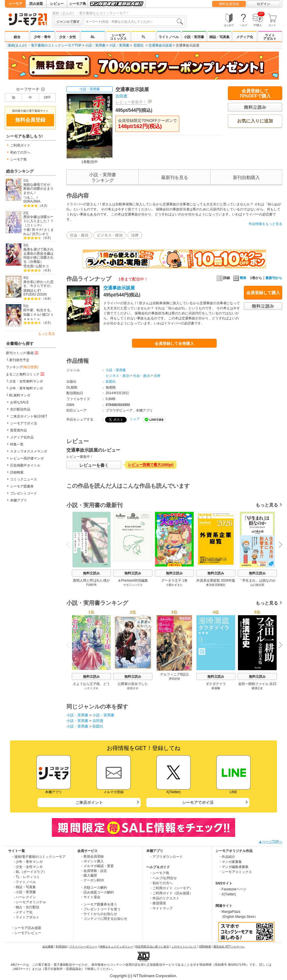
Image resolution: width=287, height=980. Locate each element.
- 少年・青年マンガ (28, 862)
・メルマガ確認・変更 (97, 866)
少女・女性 (68, 37)
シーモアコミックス (118, 37)
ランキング (22, 367)
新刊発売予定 (19, 360)
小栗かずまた (174, 585)
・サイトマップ (161, 908)
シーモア (15, 4)
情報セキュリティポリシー (116, 947)
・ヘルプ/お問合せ (163, 878)
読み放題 (36, 4)
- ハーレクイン (25, 897)
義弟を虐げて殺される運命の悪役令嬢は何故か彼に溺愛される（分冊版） (38, 256)
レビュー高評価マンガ (27, 458)
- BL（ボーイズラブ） (30, 872)
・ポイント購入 (92, 861)
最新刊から (274, 278)
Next (279, 545)
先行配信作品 (20, 409)
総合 (17, 37)
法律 (135, 235)
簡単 (240, 278)
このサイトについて (184, 947)
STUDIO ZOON (35, 294)
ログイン (263, 4)
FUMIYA (91, 585)
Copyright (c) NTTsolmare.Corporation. (143, 976)
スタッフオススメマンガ (29, 451)
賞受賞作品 (18, 430)
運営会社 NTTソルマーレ (229, 947)
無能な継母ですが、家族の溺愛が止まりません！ (38, 189)
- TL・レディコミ (27, 877)
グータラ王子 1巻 (174, 580)
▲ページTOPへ (270, 842)
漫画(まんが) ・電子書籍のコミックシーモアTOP (45, 45)
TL (144, 37)
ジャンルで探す (68, 22)
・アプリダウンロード (166, 857)
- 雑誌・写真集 (25, 887)
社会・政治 (79, 235)
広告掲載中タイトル (25, 465)
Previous (70, 544)
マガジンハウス (133, 585)
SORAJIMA (32, 201)
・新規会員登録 (92, 856)
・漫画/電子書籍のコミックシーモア (38, 857)
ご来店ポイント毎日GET (29, 416)
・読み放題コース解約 (97, 892)
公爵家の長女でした (133, 684)
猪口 (45, 315)
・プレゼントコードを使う (100, 909)
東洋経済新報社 (216, 585)
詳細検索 (17, 472)
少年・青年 (42, 37)
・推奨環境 (158, 903)
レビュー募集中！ (131, 102)
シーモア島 (78, 4)
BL (93, 37)
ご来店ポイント (89, 802)
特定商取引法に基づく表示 (152, 947)
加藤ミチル (32, 315)
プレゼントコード (24, 493)
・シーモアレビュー (26, 933)
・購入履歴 (89, 876)
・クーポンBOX (92, 880)
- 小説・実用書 (25, 892)
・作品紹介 (227, 857)
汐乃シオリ (40, 234)
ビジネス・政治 (110, 235)
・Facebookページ (232, 889)
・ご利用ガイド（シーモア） (171, 888)
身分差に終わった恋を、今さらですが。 (38, 284)
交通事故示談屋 (160, 45)
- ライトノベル (25, 882)
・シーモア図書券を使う (99, 904)
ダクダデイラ (216, 684)
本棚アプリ (18, 500)
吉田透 (121, 96)
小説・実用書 (194, 37)
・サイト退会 (90, 897)
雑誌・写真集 (219, 37)
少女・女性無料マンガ (26, 381)
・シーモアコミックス (235, 872)
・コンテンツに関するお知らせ (104, 919)
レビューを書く (94, 465)
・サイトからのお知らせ (99, 914)
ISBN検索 (205, 947)
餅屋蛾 (216, 688)
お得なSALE (19, 402)
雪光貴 (28, 266)
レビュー (57, 4)
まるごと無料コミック (26, 374)
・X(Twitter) (227, 894)
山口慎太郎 (257, 585)
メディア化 (245, 37)
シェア (135, 419)
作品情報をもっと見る (265, 224)
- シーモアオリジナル (30, 902)
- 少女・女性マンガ (28, 867)
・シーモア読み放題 (26, 928)
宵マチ (37, 230)
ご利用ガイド (20, 145)
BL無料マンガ (20, 395)
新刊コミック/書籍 (23, 353)
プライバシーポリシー (83, 947)
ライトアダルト (270, 37)
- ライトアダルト (26, 917)
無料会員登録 (229, 4)
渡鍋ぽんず (32, 291)
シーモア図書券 (22, 486)
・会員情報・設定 (94, 871)
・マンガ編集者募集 (233, 867)
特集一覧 (17, 444)
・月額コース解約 (94, 888)
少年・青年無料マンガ (26, 388)
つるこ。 (30, 198)
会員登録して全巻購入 (174, 343)
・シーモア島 (159, 873)
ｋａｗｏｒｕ (39, 317)
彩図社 (139, 45)
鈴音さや (133, 688)
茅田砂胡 (174, 679)
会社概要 (48, 947)
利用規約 (61, 947)
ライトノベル (169, 37)
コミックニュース (24, 479)
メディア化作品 (22, 437)
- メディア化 (23, 912)
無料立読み (91, 573)
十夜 (27, 230)
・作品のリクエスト (164, 898)
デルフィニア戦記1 (174, 674)
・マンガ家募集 (230, 862)
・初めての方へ (161, 883)
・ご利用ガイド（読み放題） (171, 893)
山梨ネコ (42, 266)
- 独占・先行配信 (26, 907)
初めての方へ (20, 152)
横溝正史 (257, 688)
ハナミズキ (91, 688)
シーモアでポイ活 (24, 423)
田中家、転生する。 (38, 310)
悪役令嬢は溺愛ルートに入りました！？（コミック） (38, 221)
